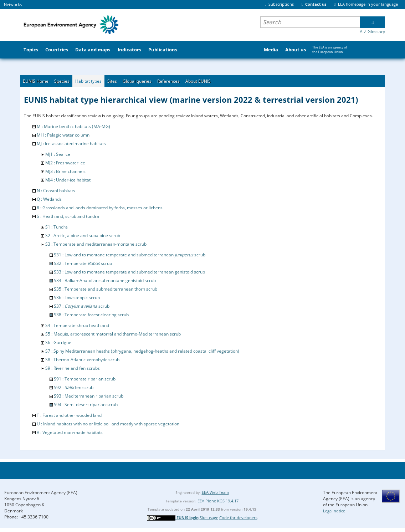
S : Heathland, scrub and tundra (68, 216)
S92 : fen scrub (74, 387)
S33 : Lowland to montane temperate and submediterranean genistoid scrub (129, 272)
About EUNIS (198, 81)
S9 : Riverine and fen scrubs (73, 368)
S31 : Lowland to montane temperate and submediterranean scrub (130, 255)
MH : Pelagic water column (63, 135)
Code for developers (238, 518)
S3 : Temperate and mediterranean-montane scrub (96, 244)
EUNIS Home (36, 81)
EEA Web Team (215, 492)
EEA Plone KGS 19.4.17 (218, 501)
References (168, 81)
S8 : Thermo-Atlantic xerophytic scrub (82, 360)
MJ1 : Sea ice (58, 154)
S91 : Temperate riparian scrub (85, 379)
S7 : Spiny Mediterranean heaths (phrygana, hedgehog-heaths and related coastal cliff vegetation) (142, 351)
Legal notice (334, 511)
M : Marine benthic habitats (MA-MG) (73, 126)
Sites (112, 81)
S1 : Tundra (57, 227)
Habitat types (88, 81)
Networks (13, 4)
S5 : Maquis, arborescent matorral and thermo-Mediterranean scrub (113, 334)
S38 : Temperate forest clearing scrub (91, 315)
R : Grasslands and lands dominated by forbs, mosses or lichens (100, 208)
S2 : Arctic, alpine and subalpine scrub (83, 236)
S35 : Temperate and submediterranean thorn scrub (106, 289)
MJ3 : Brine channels (65, 171)
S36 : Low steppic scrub (77, 298)
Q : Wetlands (49, 199)
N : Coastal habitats (56, 191)
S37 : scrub (82, 306)
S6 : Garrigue (58, 342)
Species (62, 81)
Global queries (137, 81)
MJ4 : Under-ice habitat (68, 180)
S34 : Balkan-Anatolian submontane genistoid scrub (105, 280)
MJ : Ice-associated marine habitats (71, 144)
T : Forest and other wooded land (69, 415)
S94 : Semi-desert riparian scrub (86, 405)
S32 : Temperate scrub (83, 263)
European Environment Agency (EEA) (41, 493)
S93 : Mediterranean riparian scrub (89, 396)
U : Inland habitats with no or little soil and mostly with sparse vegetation (108, 424)
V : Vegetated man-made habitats (70, 432)
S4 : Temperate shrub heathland (77, 325)
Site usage (209, 518)
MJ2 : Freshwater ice (65, 163)
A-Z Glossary (372, 32)
